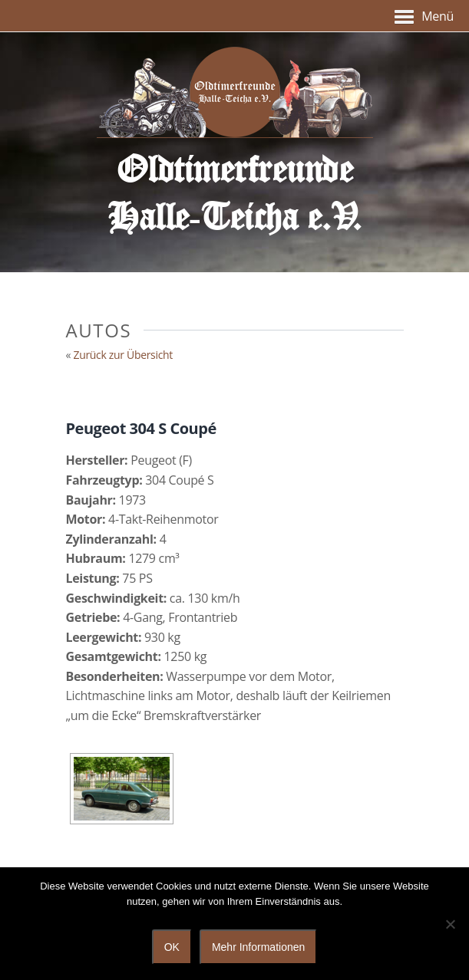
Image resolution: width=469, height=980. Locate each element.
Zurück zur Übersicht (123, 355)
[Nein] (450, 924)
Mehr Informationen (258, 947)
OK (172, 947)
